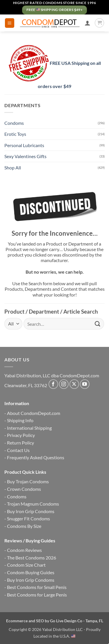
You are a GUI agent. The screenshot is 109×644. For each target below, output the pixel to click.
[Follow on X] (74, 384)
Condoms (14, 123)
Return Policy (20, 443)
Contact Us (18, 450)
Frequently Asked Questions (36, 457)
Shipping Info (20, 420)
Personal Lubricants (24, 145)
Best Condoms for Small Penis (37, 587)
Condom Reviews (24, 550)
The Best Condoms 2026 (32, 558)
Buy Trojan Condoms (28, 481)
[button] (10, 23)
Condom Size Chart (26, 565)
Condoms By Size (24, 526)
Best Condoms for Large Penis (37, 595)
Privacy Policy (21, 435)
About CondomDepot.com (34, 413)
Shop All (13, 168)
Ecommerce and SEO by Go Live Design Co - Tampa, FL (55, 621)
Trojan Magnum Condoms (33, 504)
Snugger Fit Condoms (28, 518)
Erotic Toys (15, 134)
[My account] (87, 23)
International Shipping (29, 428)
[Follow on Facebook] (53, 384)
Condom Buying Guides (31, 572)
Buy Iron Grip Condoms (31, 511)
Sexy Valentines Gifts (25, 156)
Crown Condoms (24, 489)
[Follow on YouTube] (85, 384)
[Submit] (98, 324)
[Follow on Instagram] (64, 384)
